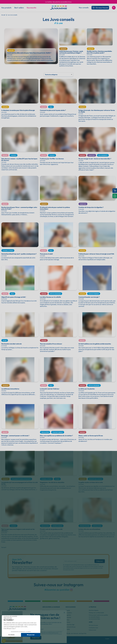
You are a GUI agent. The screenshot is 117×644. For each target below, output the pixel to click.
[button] (64, 613)
